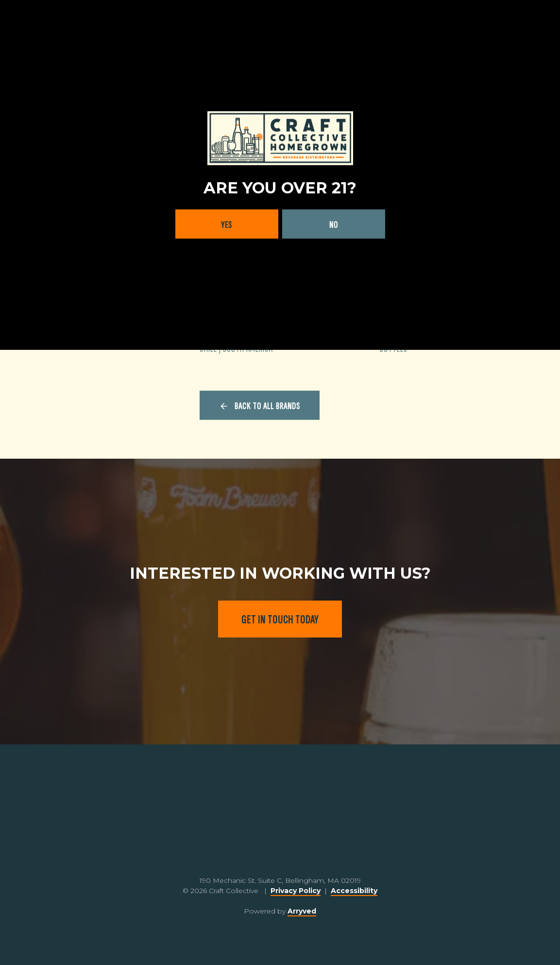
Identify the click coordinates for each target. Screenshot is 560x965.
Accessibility (354, 891)
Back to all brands (267, 406)
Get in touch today (280, 620)
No (334, 225)
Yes (227, 225)
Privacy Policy (296, 891)
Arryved (302, 911)
